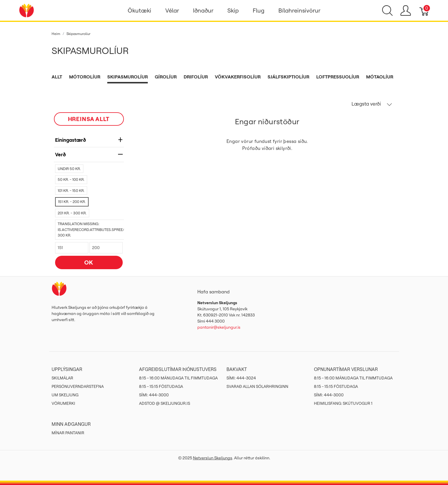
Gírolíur (166, 77)
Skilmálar (62, 378)
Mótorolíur (85, 77)
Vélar (172, 10)
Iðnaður (203, 10)
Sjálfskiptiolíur (288, 77)
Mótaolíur (380, 77)
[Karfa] (425, 10)
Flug (259, 10)
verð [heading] (89, 154)
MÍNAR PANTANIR (68, 433)
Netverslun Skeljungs (213, 458)
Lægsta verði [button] (372, 104)
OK (89, 262)
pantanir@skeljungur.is (219, 327)
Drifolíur (196, 77)
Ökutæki (139, 10)
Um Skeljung (65, 395)
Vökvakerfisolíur (238, 77)
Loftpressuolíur (338, 77)
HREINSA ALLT (89, 119)
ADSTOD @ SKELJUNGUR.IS (165, 403)
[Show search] (387, 10)
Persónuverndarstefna (78, 386)
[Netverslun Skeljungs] (27, 10)
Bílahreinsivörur (299, 10)
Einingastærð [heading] (89, 140)
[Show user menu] (406, 10)
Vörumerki (63, 403)
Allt (57, 77)
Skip (233, 10)
